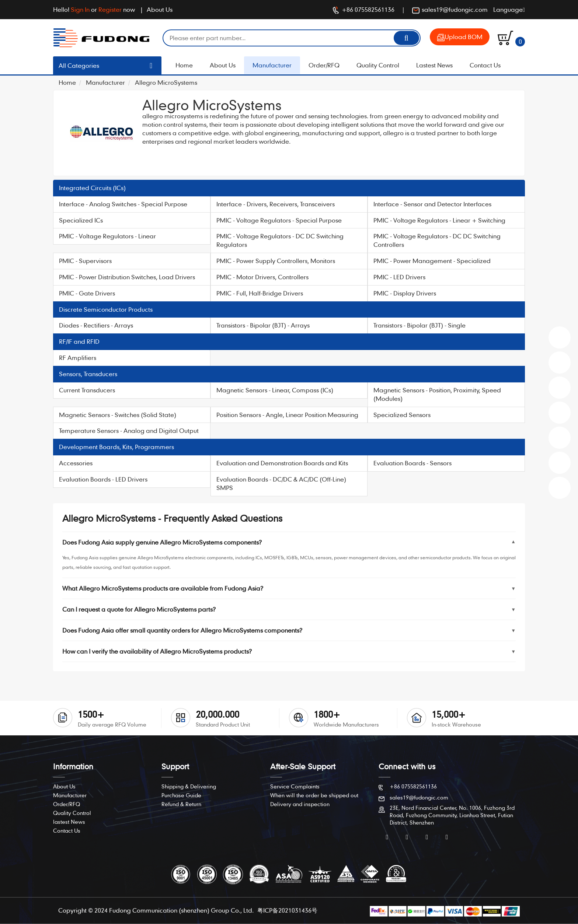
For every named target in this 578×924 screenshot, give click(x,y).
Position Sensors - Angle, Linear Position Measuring (287, 415)
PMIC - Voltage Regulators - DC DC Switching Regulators (280, 240)
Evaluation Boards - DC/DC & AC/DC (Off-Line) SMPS (281, 483)
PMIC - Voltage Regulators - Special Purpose (279, 220)
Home (184, 65)
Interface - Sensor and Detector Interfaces (432, 204)
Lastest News (434, 65)
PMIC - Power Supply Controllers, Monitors (276, 261)
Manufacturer (272, 65)
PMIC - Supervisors (85, 261)
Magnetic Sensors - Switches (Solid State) (118, 415)
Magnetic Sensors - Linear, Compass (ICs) (275, 390)
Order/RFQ (324, 65)
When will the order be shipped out (314, 795)
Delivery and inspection (300, 804)
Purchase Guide (181, 795)
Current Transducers (87, 390)
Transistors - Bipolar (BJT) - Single (419, 325)
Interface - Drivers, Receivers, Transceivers (276, 204)
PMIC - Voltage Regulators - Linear (107, 236)
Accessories (76, 463)
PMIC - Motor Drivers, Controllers (262, 277)
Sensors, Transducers (88, 374)
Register (110, 9)
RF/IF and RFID (79, 341)
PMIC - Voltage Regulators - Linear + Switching (439, 220)
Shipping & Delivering (189, 786)
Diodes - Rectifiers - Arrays (96, 325)
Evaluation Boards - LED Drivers (103, 479)
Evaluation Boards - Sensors (412, 463)
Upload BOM (460, 37)
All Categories (79, 65)
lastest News (69, 822)
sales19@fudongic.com (450, 10)
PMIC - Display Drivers (405, 293)
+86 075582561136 (363, 10)
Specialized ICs (81, 220)
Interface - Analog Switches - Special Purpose (123, 204)
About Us (160, 9)
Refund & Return (181, 804)
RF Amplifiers (78, 358)
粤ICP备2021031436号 (287, 910)
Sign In (80, 9)
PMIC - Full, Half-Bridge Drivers (260, 293)
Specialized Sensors (402, 415)
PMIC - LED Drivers (399, 277)
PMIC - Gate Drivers (87, 293)
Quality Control (378, 65)
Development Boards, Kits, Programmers (116, 447)
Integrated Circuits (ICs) (92, 188)
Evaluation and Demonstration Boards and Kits (282, 463)
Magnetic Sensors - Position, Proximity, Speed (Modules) (437, 394)
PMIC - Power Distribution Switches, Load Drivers (127, 277)
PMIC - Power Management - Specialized (432, 261)
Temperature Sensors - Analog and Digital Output (129, 430)
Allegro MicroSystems (166, 82)
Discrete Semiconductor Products (106, 309)
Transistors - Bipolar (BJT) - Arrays (263, 325)
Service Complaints (295, 786)
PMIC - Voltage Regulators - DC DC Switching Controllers (437, 240)
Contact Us (485, 65)
